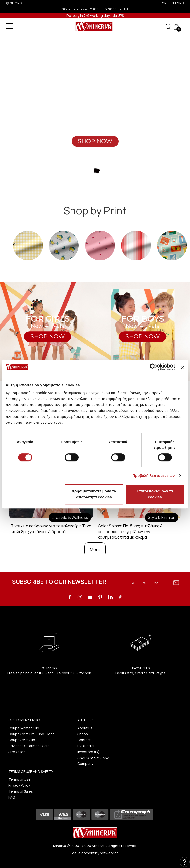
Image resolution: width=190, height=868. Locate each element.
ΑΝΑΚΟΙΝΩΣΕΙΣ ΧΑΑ (93, 758)
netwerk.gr (109, 853)
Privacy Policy (19, 785)
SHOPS (16, 3)
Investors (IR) (89, 752)
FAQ (12, 797)
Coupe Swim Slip (22, 740)
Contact (84, 740)
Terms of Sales (21, 791)
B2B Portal (86, 746)
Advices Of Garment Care (29, 746)
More (95, 549)
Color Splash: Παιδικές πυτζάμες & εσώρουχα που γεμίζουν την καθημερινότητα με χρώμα (130, 532)
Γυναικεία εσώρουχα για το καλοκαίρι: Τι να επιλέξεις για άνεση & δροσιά (51, 529)
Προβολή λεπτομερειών (154, 476)
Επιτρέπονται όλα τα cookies (155, 494)
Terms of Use (20, 779)
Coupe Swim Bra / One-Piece (32, 734)
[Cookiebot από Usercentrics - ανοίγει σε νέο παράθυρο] (154, 367)
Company (85, 764)
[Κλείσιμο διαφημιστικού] (183, 367)
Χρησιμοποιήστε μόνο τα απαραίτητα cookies (94, 494)
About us (85, 728)
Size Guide (17, 752)
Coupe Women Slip (24, 728)
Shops (83, 734)
